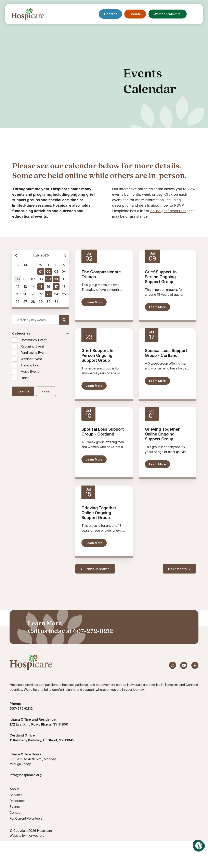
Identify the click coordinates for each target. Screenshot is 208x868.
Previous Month (95, 569)
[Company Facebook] (195, 665)
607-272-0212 (93, 631)
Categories (21, 333)
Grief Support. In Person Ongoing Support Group (161, 277)
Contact (110, 14)
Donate (135, 14)
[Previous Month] (16, 255)
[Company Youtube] (184, 665)
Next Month (179, 569)
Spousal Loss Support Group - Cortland (166, 353)
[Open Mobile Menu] (194, 14)
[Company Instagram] (173, 665)
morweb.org (35, 836)
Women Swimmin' (167, 14)
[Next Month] (65, 255)
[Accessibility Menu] (199, 846)
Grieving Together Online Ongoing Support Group (162, 434)
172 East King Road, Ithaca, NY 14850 (39, 725)
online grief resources (168, 211)
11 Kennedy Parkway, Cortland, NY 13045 (42, 740)
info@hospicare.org (26, 775)
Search (23, 391)
